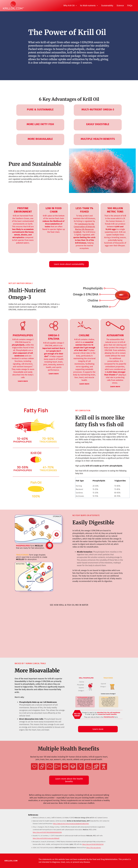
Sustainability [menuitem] (107, 6)
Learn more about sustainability (69, 264)
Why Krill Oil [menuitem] (69, 6)
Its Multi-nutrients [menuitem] (88, 6)
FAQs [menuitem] (130, 6)
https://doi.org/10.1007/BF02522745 (93, 844)
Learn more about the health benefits (69, 780)
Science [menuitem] (120, 6)
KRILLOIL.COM (11, 861)
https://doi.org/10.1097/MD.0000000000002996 (47, 832)
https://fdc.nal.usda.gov (94, 848)
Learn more (98, 729)
